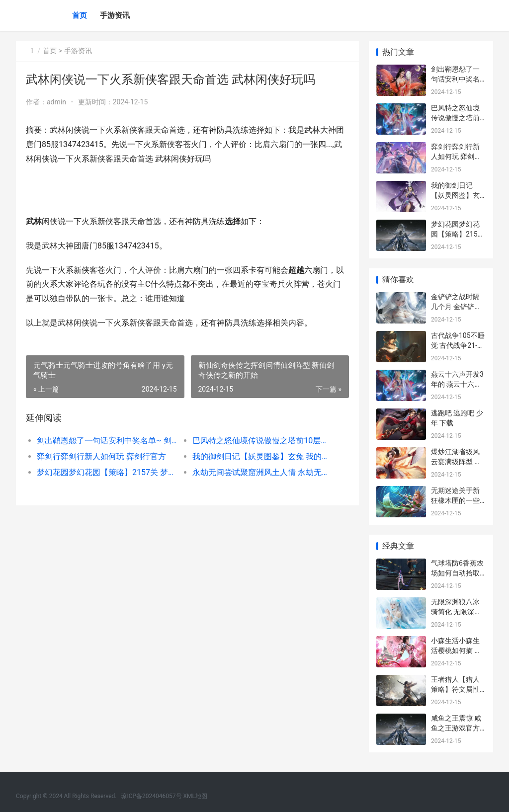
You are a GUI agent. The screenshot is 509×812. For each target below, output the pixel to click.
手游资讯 (115, 15)
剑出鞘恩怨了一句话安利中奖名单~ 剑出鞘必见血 (107, 441)
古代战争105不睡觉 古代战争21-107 (458, 345)
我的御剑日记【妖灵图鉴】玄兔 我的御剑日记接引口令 (262, 456)
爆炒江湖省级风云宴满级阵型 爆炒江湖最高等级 (456, 461)
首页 (80, 15)
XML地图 (195, 796)
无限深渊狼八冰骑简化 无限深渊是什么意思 (456, 611)
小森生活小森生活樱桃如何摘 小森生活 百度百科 (456, 650)
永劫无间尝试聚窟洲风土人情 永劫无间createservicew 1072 (262, 472)
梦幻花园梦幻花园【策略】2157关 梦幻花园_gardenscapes (107, 472)
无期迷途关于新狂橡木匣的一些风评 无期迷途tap (458, 500)
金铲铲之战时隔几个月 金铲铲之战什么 (456, 306)
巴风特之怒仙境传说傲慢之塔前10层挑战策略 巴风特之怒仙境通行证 (262, 441)
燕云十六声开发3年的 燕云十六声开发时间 (457, 384)
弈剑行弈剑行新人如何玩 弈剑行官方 (101, 456)
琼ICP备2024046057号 (151, 796)
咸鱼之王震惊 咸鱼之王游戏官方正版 (456, 728)
